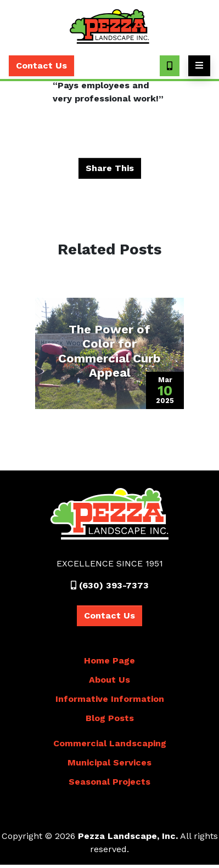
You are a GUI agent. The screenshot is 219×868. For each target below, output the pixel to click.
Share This (110, 168)
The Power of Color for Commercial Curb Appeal (109, 351)
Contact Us (41, 66)
